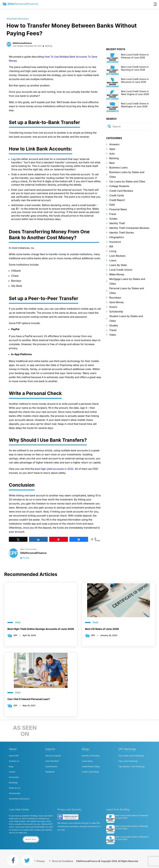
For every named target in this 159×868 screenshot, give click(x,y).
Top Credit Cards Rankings (131, 756)
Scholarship (116, 312)
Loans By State (118, 265)
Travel (113, 330)
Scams (113, 307)
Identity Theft (117, 223)
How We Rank (52, 761)
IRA (111, 246)
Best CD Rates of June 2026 (102, 629)
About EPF (14, 756)
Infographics (117, 237)
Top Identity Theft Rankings (132, 765)
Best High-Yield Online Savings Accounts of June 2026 (41, 629)
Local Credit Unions (121, 270)
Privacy (42, 857)
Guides (113, 219)
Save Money (117, 302)
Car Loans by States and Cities (127, 181)
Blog (11, 765)
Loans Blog (87, 761)
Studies (114, 325)
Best (112, 163)
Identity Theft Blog (91, 756)
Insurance (115, 242)
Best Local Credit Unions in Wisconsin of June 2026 (132, 834)
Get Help (31, 836)
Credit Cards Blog (90, 770)
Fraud (113, 214)
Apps (112, 149)
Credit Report (117, 200)
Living (113, 251)
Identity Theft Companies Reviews (129, 228)
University (14, 775)
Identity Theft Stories (122, 233)
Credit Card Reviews (121, 191)
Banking (49, 46)
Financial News (118, 209)
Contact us (14, 761)
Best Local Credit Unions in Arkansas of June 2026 (132, 813)
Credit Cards (117, 195)
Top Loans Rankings (128, 761)
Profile (26, 558)
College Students (119, 186)
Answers (114, 144)
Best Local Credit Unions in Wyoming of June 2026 (132, 824)
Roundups (115, 298)
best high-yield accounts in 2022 (54, 469)
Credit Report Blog (91, 765)
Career (12, 770)
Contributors (51, 765)
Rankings (13, 780)
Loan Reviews (117, 256)
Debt (112, 205)
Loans (113, 260)
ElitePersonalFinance (22, 43)
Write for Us (15, 785)
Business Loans (118, 168)
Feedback (50, 770)
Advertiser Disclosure (18, 19)
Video (113, 335)
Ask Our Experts (53, 756)
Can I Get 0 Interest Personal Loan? (29, 699)
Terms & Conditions (66, 857)
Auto (112, 154)
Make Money (117, 274)
